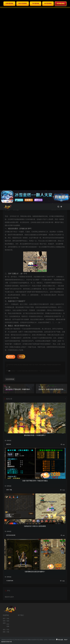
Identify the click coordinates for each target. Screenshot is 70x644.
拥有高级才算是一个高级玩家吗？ (35, 435)
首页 (9, 371)
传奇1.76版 (9, 490)
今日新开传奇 (10, 581)
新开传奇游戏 (4, 621)
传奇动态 (13, 371)
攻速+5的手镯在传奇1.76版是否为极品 (35, 481)
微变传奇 (9, 444)
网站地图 (59, 640)
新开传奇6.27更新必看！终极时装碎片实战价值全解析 (19, 389)
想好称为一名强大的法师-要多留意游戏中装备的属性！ (52, 389)
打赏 (21, 356)
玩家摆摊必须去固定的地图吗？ (35, 572)
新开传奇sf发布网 (11, 535)
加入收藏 (11, 357)
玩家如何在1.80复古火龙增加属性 (35, 526)
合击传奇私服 (10, 379)
